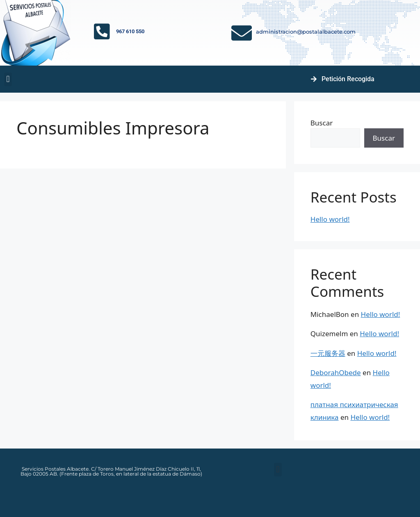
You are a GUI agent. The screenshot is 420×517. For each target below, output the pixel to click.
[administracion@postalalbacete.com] (242, 33)
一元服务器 (328, 353)
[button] (8, 79)
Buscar (322, 123)
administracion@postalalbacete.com (306, 32)
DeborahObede (336, 372)
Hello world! (330, 219)
